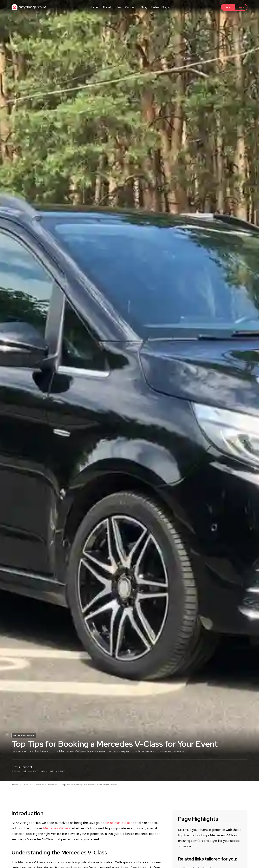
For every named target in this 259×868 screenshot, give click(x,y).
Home (94, 7)
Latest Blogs (160, 7)
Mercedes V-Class (57, 828)
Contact (131, 7)
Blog (144, 7)
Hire (118, 7)
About (107, 7)
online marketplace (119, 823)
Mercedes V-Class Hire (25, 735)
